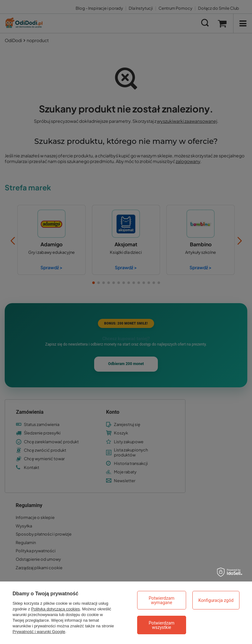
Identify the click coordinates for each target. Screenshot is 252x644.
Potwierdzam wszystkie (162, 625)
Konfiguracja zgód (216, 600)
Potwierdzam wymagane (162, 600)
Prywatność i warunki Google (39, 632)
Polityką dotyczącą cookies (55, 609)
